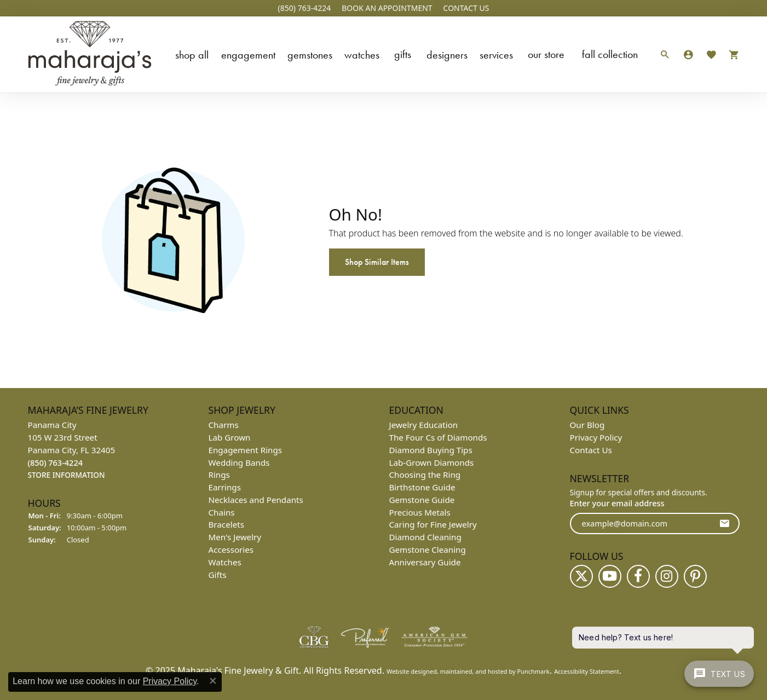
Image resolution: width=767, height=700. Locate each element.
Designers (447, 55)
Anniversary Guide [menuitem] (425, 562)
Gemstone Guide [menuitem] (422, 500)
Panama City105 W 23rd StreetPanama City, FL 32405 (72, 450)
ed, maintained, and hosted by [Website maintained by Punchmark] (474, 671)
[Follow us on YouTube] (610, 576)
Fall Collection (610, 54)
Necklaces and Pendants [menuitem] (256, 500)
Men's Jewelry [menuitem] (235, 537)
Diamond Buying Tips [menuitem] (431, 450)
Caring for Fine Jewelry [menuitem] (433, 524)
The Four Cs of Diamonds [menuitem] (438, 437)
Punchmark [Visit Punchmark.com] (533, 671)
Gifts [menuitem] (218, 575)
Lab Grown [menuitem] (230, 437)
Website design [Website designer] (408, 671)
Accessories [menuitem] (231, 549)
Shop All (192, 55)
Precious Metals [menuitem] (420, 512)
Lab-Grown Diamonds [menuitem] (432, 462)
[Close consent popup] (213, 681)
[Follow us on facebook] (638, 576)
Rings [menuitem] (219, 475)
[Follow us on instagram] (667, 576)
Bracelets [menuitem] (226, 524)
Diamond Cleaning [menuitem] (425, 537)
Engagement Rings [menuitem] (246, 450)
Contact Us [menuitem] (591, 450)
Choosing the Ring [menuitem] (425, 475)
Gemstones (310, 55)
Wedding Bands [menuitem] (239, 462)
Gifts (403, 54)
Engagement (248, 55)
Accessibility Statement (587, 671)
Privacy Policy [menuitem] (596, 437)
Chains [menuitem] (222, 512)
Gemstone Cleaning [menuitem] (428, 549)
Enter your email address (617, 503)
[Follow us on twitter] (581, 576)
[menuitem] (314, 637)
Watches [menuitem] (225, 562)
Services (496, 55)
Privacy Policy (170, 681)
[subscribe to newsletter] (724, 523)
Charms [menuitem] (224, 425)
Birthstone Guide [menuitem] (422, 487)
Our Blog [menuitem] (587, 425)
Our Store (546, 54)
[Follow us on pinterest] (695, 576)
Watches (362, 55)
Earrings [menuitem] (225, 487)
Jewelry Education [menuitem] (424, 425)
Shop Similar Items (377, 262)
